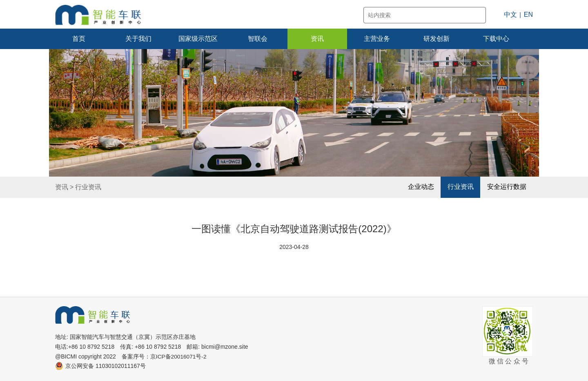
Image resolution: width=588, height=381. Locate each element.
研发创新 (437, 38)
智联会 (258, 38)
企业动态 (420, 187)
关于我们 (138, 38)
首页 (79, 38)
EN (528, 14)
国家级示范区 (198, 38)
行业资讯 (88, 187)
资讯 (317, 38)
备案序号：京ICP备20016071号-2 (165, 356)
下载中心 (496, 38)
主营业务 (377, 38)
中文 (510, 14)
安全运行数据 (506, 187)
